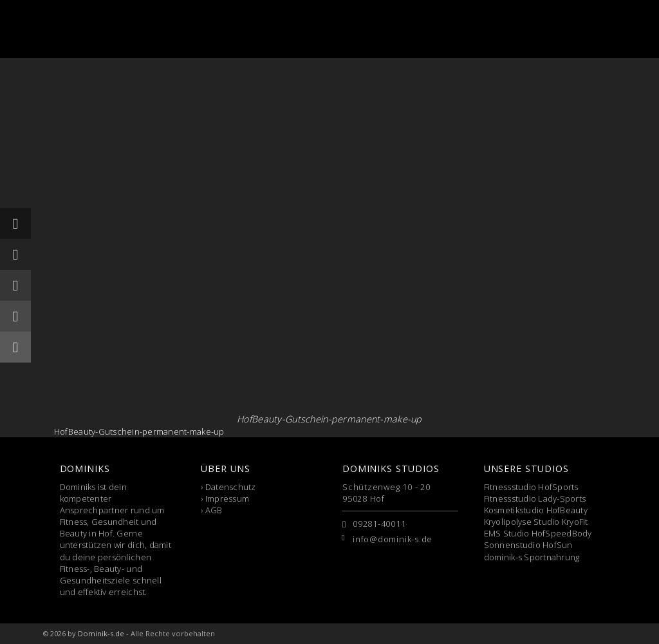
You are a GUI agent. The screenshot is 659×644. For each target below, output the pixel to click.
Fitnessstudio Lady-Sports (535, 498)
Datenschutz (231, 487)
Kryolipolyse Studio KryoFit (536, 522)
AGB (214, 510)
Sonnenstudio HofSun (528, 545)
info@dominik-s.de (393, 539)
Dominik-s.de (101, 633)
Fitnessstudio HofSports (531, 487)
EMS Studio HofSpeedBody (538, 533)
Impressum (227, 498)
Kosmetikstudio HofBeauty (536, 510)
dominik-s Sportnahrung (532, 557)
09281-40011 (379, 524)
